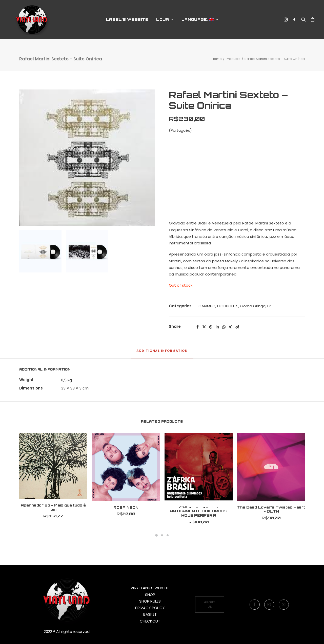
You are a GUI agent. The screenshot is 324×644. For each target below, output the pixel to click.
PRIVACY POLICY (150, 608)
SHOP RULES (150, 601)
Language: (200, 23)
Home (217, 59)
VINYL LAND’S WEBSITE (150, 588)
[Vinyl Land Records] (33, 24)
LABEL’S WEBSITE (127, 23)
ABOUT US (210, 604)
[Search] (303, 24)
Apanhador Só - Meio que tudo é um (53, 507)
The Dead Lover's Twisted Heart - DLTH (271, 509)
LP (269, 306)
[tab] (162, 353)
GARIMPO (207, 306)
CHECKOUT (150, 621)
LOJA (165, 23)
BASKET (150, 614)
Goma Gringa (253, 306)
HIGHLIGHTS (228, 306)
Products (233, 59)
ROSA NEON (126, 507)
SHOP (150, 595)
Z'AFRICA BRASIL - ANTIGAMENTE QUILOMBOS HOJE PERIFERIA (199, 511)
